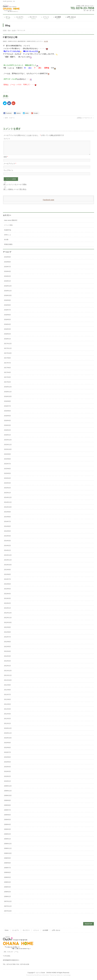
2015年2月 (7, 491)
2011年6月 (7, 702)
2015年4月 (7, 481)
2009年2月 (7, 837)
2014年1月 (7, 553)
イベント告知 (8, 228)
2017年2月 (7, 385)
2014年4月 (7, 539)
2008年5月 (7, 880)
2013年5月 (7, 592)
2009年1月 (7, 842)
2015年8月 (7, 462)
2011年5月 (7, 707)
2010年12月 (8, 731)
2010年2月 (7, 779)
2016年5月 (7, 419)
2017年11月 (8, 351)
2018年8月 (7, 308)
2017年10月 (8, 356)
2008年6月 (7, 875)
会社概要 (45, 930)
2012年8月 (7, 635)
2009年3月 (7, 832)
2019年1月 (7, 284)
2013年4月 (7, 596)
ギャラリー (26, 930)
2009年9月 (7, 803)
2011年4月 (7, 712)
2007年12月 (8, 904)
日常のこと (8, 238)
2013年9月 (7, 572)
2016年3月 (7, 428)
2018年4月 (7, 327)
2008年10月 (8, 856)
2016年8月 (7, 404)
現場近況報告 (8, 247)
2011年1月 (7, 726)
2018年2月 (7, 337)
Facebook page (48, 203)
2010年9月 (7, 745)
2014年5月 (7, 534)
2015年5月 (7, 476)
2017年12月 (8, 346)
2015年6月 (7, 471)
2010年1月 (7, 784)
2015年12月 (8, 443)
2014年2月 (7, 548)
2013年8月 (7, 577)
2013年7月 (7, 582)
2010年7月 (7, 755)
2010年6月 (7, 760)
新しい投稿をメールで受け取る (15, 192)
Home (7, 930)
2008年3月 (7, 890)
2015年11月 (8, 447)
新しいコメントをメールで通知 (15, 187)
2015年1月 (7, 495)
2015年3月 (7, 486)
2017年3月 (7, 380)
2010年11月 (8, 736)
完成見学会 (8, 233)
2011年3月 (7, 717)
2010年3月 (7, 774)
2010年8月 (7, 750)
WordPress (38, 975)
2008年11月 (8, 851)
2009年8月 (7, 808)
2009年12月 (8, 789)
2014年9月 (7, 515)
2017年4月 (7, 375)
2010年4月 (7, 769)
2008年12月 (8, 846)
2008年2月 (7, 895)
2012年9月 (7, 630)
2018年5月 (7, 322)
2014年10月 (8, 510)
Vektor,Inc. (60, 975)
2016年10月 (8, 399)
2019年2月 (7, 279)
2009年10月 (8, 798)
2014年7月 (7, 524)
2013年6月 (7, 587)
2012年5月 (7, 649)
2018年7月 (7, 313)
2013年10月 (8, 568)
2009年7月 (7, 813)
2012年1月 (7, 669)
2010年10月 (8, 741)
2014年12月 (8, 500)
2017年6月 (7, 370)
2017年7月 (7, 366)
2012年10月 (8, 625)
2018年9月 (7, 303)
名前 (6, 160)
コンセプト (16, 930)
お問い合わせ (56, 930)
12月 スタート (9, 118)
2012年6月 (7, 644)
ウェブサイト (8, 173)
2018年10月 (8, 298)
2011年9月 (7, 688)
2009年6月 (7, 818)
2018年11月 (8, 294)
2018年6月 (7, 318)
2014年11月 (8, 505)
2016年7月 (7, 409)
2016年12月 (8, 390)
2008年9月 (7, 861)
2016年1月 (7, 438)
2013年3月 (7, 601)
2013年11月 (8, 563)
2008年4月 (7, 885)
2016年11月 (8, 394)
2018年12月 (8, 289)
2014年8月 (7, 520)
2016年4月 (7, 423)
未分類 (46, 41)
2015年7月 (7, 467)
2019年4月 (7, 274)
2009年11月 (8, 794)
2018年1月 (7, 342)
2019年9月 (7, 260)
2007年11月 (8, 909)
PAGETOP (89, 924)
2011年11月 (8, 678)
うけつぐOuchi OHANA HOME (46, 973)
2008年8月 (7, 866)
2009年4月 (7, 827)
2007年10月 (8, 914)
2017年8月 (7, 361)
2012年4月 (7, 654)
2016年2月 (7, 433)
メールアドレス (10, 166)
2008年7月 (7, 870)
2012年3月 (7, 659)
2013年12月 (8, 558)
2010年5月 (7, 765)
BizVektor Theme (49, 975)
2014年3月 (7, 543)
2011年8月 (7, 693)
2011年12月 (8, 673)
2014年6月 (7, 529)
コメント (7, 139)
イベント (36, 930)
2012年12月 (8, 616)
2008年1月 (7, 899)
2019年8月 (7, 265)
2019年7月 (7, 269)
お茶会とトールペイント (85, 118)
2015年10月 (8, 452)
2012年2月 (7, 664)
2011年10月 (8, 683)
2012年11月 (8, 620)
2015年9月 (7, 457)
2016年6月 (7, 414)
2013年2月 (7, 606)
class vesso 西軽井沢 (11, 223)
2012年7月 (7, 640)
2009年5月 (7, 822)
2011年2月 (7, 721)
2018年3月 (7, 332)
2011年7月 (7, 697)
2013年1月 (7, 611)
